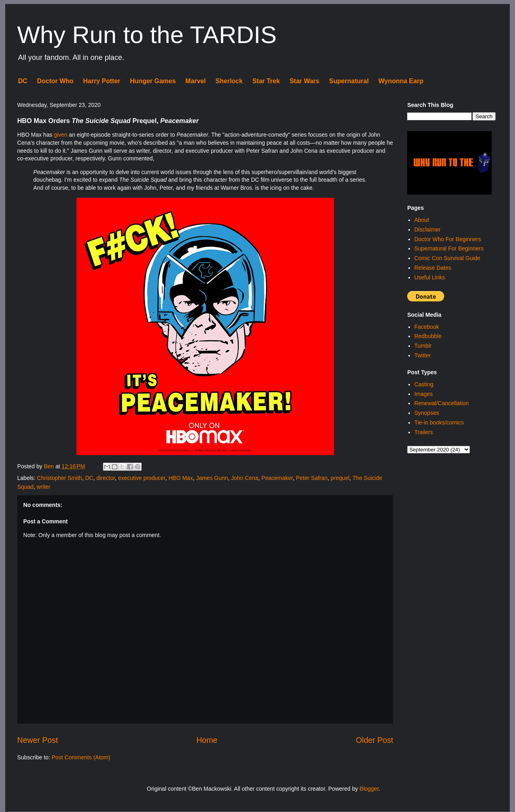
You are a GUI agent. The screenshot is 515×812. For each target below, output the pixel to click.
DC (23, 81)
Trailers (424, 432)
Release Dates (433, 268)
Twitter (423, 355)
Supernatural (349, 81)
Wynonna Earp (401, 81)
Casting (424, 384)
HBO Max (181, 478)
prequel (340, 478)
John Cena (245, 478)
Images (424, 394)
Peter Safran (312, 478)
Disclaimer (427, 230)
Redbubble (428, 336)
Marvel (196, 81)
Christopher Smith (60, 478)
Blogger (369, 789)
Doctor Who (55, 81)
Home (207, 740)
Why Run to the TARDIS (147, 35)
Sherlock (229, 81)
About (422, 220)
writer (43, 487)
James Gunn (212, 478)
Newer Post (38, 740)
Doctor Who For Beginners (448, 239)
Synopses (427, 413)
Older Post (375, 740)
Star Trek (266, 81)
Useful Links (430, 277)
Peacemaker (277, 478)
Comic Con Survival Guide (447, 258)
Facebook (427, 327)
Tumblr (423, 346)
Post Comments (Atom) (81, 757)
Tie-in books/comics (439, 422)
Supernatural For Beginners (449, 248)
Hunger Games (153, 81)
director (106, 478)
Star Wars (305, 81)
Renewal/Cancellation (442, 403)
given (61, 135)
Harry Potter (102, 81)
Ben (50, 466)
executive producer (142, 478)
